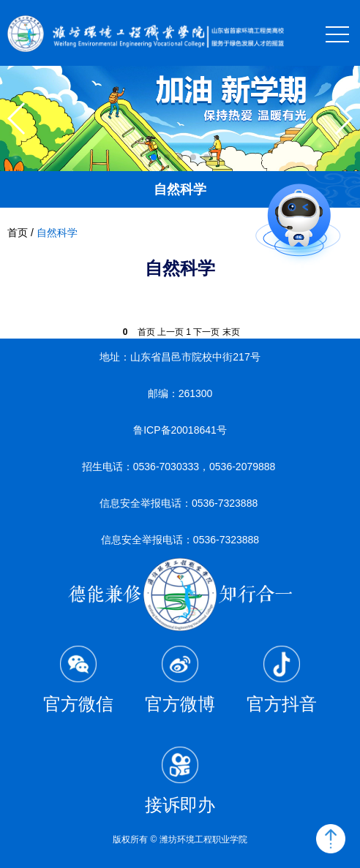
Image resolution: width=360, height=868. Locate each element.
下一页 (206, 332)
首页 (18, 233)
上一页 (170, 332)
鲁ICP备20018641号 (180, 430)
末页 (231, 332)
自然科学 (57, 233)
